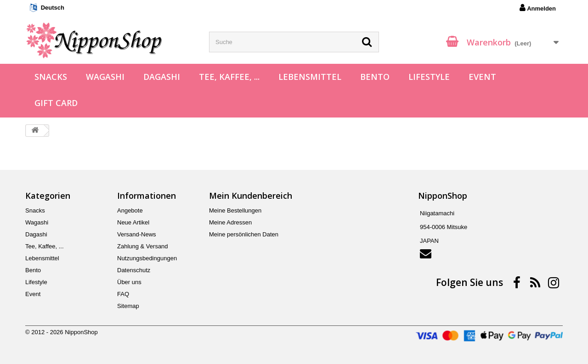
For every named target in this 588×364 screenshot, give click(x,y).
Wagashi (105, 77)
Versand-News (137, 234)
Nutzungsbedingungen (147, 258)
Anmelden (538, 8)
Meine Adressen (230, 222)
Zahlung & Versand (143, 246)
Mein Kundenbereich (251, 196)
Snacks (51, 77)
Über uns (129, 282)
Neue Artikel (133, 222)
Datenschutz (134, 270)
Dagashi (162, 77)
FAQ (123, 294)
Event (482, 77)
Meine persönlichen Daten (244, 234)
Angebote (130, 210)
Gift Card (56, 103)
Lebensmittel (310, 77)
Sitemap (128, 306)
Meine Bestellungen (235, 210)
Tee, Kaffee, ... (229, 77)
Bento (375, 77)
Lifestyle (429, 77)
